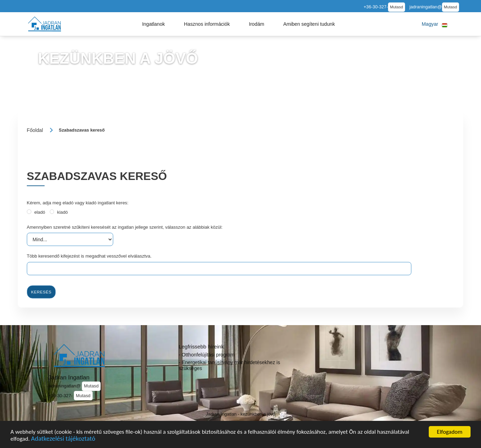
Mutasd (396, 7)
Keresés (41, 292)
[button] (154, 24)
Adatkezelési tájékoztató (63, 439)
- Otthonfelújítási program (207, 355)
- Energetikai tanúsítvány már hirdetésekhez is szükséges (229, 365)
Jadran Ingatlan (69, 377)
